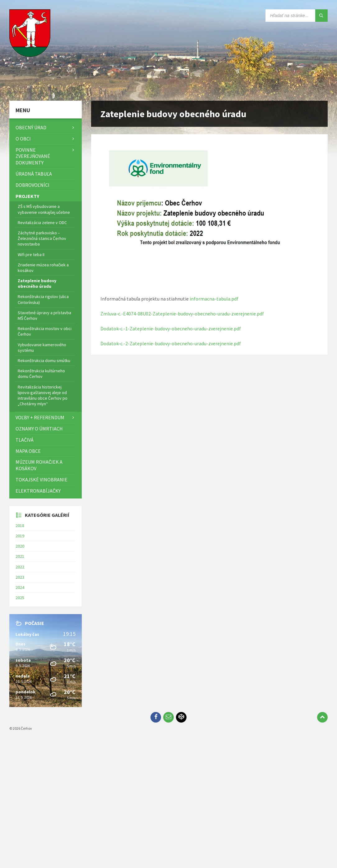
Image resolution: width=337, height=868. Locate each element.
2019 (20, 536)
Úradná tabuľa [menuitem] (34, 174)
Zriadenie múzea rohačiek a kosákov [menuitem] (43, 268)
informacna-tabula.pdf (214, 299)
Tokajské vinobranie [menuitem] (42, 480)
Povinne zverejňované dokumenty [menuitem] (33, 156)
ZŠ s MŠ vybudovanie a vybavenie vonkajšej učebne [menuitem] (44, 209)
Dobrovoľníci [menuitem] (32, 185)
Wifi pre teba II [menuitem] (31, 255)
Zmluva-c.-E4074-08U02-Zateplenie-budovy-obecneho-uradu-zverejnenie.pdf (182, 314)
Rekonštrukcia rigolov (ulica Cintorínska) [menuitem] (43, 299)
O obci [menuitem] (23, 139)
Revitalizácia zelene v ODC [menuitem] (42, 223)
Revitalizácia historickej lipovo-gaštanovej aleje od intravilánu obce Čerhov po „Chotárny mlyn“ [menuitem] (43, 395)
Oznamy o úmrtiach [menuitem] (39, 429)
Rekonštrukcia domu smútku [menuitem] (44, 361)
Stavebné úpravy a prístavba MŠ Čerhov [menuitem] (44, 315)
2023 (20, 577)
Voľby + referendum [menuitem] (40, 417)
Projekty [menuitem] (27, 196)
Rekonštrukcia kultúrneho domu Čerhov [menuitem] (41, 374)
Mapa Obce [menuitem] (28, 451)
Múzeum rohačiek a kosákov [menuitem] (39, 465)
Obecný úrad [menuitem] (31, 127)
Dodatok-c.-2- (115, 343)
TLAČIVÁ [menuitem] (25, 440)
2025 (20, 598)
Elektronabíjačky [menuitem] (38, 491)
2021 (20, 556)
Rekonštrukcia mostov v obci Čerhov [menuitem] (45, 331)
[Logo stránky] (31, 89)
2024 (20, 587)
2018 (20, 526)
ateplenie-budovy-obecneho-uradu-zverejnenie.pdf (187, 343)
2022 (20, 567)
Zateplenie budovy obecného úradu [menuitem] (37, 283)
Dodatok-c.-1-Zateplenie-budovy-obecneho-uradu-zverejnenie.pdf (171, 328)
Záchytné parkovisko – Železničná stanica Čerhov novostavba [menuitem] (42, 238)
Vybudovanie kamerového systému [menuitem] (42, 347)
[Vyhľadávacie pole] (297, 16)
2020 (20, 546)
